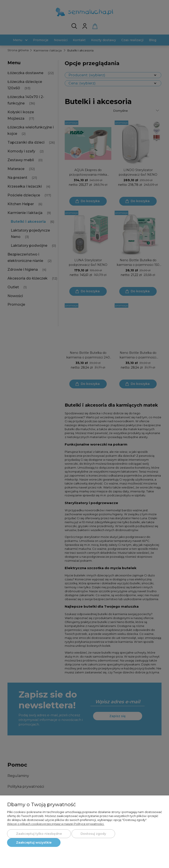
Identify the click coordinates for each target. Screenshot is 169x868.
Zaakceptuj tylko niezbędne (39, 834)
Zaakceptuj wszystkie (34, 842)
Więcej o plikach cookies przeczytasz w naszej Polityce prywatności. (56, 824)
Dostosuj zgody (93, 834)
